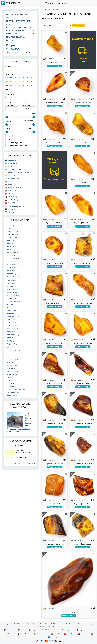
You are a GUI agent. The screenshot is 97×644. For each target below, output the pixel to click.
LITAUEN (12, 182)
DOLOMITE (12, 271)
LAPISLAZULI (13, 320)
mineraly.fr (10, 634)
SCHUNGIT (12, 365)
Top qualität (12, 49)
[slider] (7, 117)
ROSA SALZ (12, 356)
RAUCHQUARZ (13, 350)
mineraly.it (56, 634)
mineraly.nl (83, 634)
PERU (11, 194)
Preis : (8, 114)
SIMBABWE (13, 212)
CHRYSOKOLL (13, 265)
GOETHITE (12, 292)
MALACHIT (12, 326)
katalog (47, 10)
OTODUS (11, 338)
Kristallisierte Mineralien (19, 27)
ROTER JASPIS (13, 362)
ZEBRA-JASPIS (13, 396)
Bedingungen (7, 624)
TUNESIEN (12, 203)
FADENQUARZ (13, 277)
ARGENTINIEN (14, 163)
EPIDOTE (11, 274)
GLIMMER (12, 289)
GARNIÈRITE (13, 286)
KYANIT (11, 313)
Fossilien (12, 34)
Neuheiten (11, 46)
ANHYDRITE (12, 237)
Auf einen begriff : (12, 94)
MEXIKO (12, 191)
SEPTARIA (12, 368)
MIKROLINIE (13, 329)
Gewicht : (9, 121)
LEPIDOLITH (12, 323)
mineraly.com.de (41, 634)
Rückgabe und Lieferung (65, 624)
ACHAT (11, 225)
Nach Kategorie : (11, 67)
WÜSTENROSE (13, 393)
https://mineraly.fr (86, 630)
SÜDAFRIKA (12, 209)
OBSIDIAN (12, 332)
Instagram (33, 630)
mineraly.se (54, 637)
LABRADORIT (13, 317)
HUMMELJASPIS (14, 301)
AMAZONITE (13, 228)
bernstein (49, 59)
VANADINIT (12, 387)
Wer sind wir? (50, 624)
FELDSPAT (11, 280)
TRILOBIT (12, 381)
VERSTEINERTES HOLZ (16, 390)
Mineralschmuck (15, 37)
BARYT (11, 249)
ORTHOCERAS (13, 335)
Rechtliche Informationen (23, 624)
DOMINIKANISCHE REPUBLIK (18, 172)
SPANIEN (12, 175)
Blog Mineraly (10, 630)
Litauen (55, 10)
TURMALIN (12, 384)
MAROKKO (13, 185)
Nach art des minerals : (10, 104)
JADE (10, 304)
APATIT (11, 240)
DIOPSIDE (12, 268)
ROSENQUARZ (13, 359)
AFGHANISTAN (14, 160)
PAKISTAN (12, 197)
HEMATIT (11, 298)
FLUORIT (11, 283)
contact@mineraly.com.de (65, 630)
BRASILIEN (13, 166)
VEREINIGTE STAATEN (16, 206)
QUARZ (11, 347)
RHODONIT (12, 353)
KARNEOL (12, 310)
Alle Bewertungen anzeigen (24, 463)
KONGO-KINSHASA (15, 169)
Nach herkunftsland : (28, 104)
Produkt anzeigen (55, 66)
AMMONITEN (13, 234)
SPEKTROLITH (13, 371)
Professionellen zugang (84, 624)
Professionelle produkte (18, 52)
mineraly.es (70, 634)
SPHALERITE (12, 374)
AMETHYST (13, 231)
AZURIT (11, 246)
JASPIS (11, 307)
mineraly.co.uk (25, 634)
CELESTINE (12, 262)
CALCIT (11, 256)
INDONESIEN (13, 178)
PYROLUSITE (13, 344)
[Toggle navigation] (93, 3)
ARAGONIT (12, 243)
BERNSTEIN (12, 252)
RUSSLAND (13, 200)
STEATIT (11, 378)
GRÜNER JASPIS (14, 295)
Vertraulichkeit (39, 624)
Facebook (22, 630)
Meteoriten (13, 40)
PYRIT (10, 341)
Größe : (8, 129)
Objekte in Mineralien (17, 30)
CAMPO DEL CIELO (15, 259)
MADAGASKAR (14, 188)
